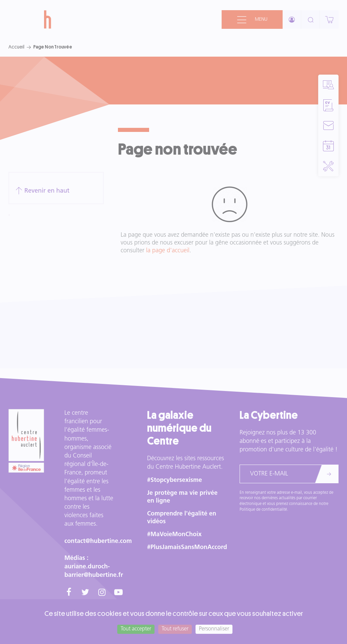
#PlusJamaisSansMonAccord (187, 548)
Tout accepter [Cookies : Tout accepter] (136, 629)
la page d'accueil (168, 251)
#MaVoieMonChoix (174, 535)
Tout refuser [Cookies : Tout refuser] (175, 629)
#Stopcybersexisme (175, 480)
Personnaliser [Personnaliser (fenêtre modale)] (214, 629)
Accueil (16, 47)
